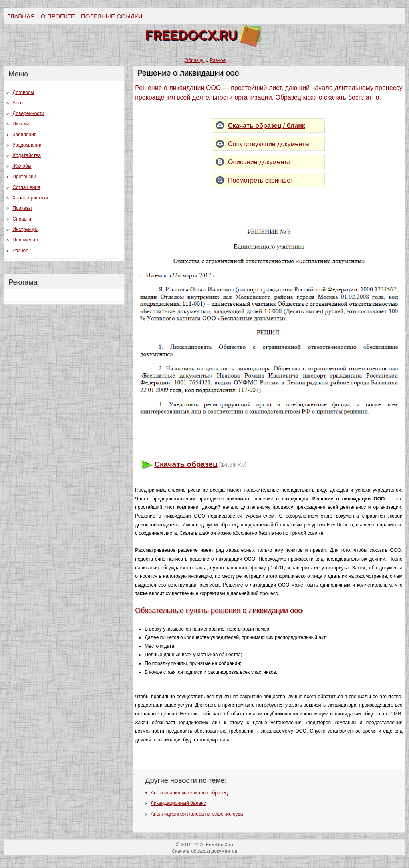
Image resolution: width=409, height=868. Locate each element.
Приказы (22, 208)
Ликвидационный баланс (178, 803)
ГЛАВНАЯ (21, 16)
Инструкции (25, 229)
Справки (22, 219)
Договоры (23, 92)
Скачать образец (186, 464)
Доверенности (28, 113)
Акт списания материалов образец (189, 793)
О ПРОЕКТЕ (58, 16)
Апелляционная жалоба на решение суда (197, 814)
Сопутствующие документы (269, 144)
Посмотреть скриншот (261, 180)
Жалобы (22, 166)
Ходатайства (27, 155)
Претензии (24, 177)
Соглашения (26, 187)
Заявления (24, 135)
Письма (21, 124)
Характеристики (30, 198)
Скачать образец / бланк (267, 126)
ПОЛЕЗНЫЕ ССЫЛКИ (112, 16)
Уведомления (27, 145)
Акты (18, 103)
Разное (20, 251)
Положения (25, 240)
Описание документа (259, 162)
